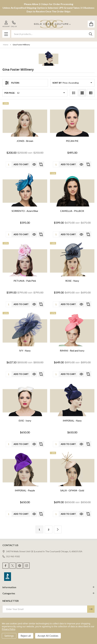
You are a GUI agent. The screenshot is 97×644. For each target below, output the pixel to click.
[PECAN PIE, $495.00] (72, 119)
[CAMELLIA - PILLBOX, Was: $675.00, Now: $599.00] (72, 189)
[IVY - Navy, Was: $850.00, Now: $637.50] (25, 329)
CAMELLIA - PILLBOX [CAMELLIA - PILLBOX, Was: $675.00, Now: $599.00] (72, 211)
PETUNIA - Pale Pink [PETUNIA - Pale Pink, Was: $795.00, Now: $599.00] (25, 281)
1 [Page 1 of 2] (39, 529)
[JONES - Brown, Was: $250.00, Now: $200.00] (25, 119)
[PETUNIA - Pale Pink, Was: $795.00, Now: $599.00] (25, 259)
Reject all (26, 636)
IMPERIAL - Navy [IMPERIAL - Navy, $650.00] (72, 421)
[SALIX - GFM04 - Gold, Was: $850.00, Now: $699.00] (72, 469)
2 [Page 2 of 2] (49, 529)
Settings (9, 636)
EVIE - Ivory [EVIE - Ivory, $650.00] (25, 421)
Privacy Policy (8, 629)
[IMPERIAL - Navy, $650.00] (72, 399)
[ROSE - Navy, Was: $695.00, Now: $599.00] (72, 259)
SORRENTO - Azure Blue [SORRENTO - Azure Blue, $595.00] (25, 211)
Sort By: (57, 83)
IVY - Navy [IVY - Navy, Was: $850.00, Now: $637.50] (25, 351)
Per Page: (10, 93)
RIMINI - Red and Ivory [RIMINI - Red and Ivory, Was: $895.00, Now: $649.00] (72, 351)
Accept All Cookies (48, 636)
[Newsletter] (91, 609)
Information (49, 587)
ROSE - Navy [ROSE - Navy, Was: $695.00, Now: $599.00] (72, 281)
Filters (12, 83)
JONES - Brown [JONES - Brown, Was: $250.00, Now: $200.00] (25, 141)
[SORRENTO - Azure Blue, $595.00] (25, 189)
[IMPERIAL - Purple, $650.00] (25, 469)
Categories (49, 593)
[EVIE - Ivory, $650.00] (25, 399)
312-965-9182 (11, 556)
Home (6, 45)
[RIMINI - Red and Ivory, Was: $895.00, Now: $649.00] (72, 329)
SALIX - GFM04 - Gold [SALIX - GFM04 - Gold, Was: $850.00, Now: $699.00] (72, 490)
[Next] (58, 529)
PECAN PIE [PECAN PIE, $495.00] (72, 141)
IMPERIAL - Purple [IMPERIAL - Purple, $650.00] (25, 490)
